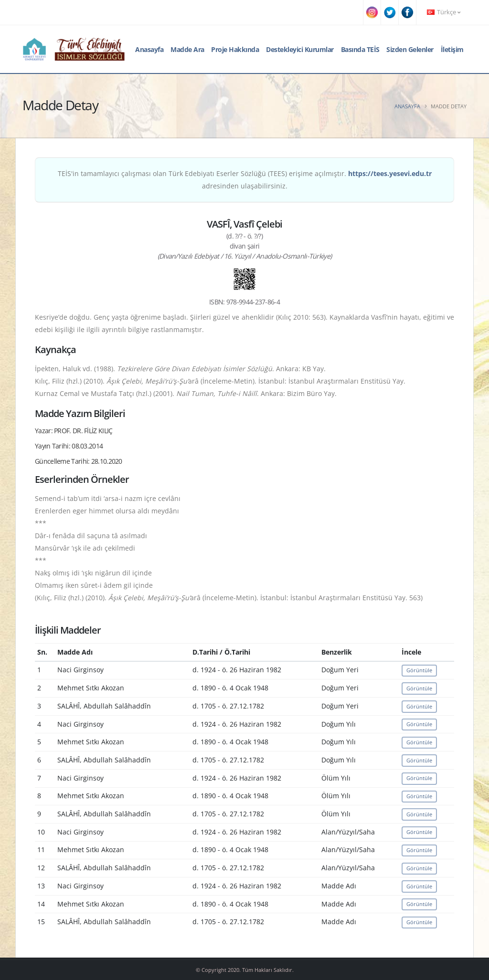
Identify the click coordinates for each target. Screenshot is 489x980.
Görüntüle (419, 670)
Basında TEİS (360, 49)
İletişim (452, 49)
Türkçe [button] (444, 12)
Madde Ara (187, 49)
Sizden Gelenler (410, 49)
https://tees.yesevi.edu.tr (390, 173)
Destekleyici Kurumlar (300, 49)
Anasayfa (149, 49)
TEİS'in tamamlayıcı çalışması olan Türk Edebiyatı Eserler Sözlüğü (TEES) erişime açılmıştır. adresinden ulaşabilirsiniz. (245, 180)
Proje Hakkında (235, 49)
